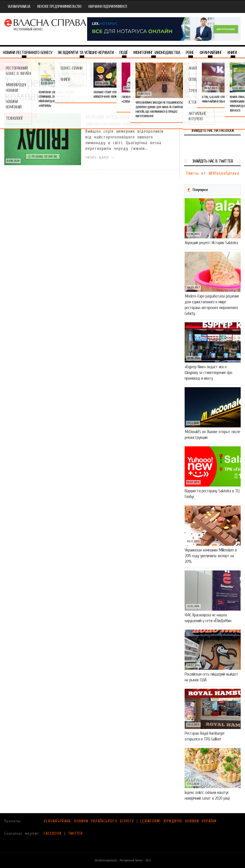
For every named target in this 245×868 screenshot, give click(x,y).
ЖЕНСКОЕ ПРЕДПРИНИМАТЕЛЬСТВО (59, 6)
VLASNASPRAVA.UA (19, 6)
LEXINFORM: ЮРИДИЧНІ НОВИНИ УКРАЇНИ (178, 821)
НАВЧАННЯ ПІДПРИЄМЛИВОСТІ (108, 6)
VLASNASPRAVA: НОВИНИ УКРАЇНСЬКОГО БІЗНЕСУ (89, 821)
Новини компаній (21, 115)
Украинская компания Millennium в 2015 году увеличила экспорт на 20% (211, 556)
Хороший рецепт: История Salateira (211, 243)
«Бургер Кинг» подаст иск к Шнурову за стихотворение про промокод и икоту (208, 373)
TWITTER (75, 833)
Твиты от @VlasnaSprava (213, 173)
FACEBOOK (53, 833)
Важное (11, 64)
